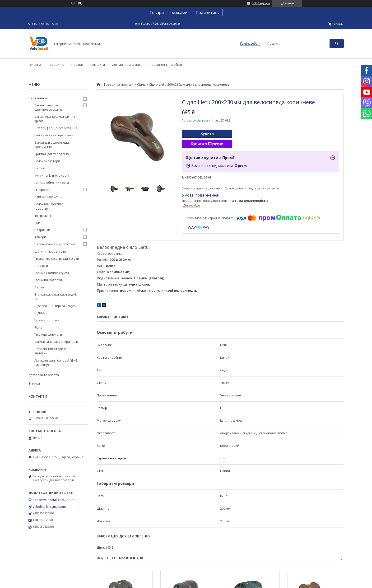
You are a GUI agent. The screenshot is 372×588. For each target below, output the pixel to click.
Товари (54, 65)
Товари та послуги (119, 85)
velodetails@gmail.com (49, 507)
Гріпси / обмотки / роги (52, 183)
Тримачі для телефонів (52, 154)
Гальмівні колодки (48, 280)
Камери (40, 237)
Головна (35, 65)
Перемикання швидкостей (55, 244)
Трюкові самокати (48, 334)
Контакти (98, 65)
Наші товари (38, 98)
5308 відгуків (261, 3)
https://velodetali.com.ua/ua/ (54, 500)
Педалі (40, 287)
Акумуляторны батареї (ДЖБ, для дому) (56, 362)
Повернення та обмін (166, 65)
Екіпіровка (42, 190)
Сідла (141, 85)
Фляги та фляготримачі (52, 175)
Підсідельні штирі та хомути (56, 306)
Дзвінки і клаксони (48, 197)
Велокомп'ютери (47, 161)
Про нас (77, 65)
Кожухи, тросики (47, 320)
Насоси (40, 168)
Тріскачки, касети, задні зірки (57, 259)
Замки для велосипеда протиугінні (52, 145)
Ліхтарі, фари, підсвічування (56, 128)
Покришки (42, 230)
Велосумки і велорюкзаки (54, 135)
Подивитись (207, 13)
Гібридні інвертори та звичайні (51, 351)
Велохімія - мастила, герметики (49, 206)
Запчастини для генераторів (56, 342)
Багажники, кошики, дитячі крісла (55, 119)
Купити (207, 134)
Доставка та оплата (127, 65)
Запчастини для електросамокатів (48, 107)
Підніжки (41, 313)
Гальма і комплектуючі (52, 273)
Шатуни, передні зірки (51, 251)
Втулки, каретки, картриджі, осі (56, 296)
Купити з (207, 144)
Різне (38, 327)
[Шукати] (337, 44)
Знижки (34, 383)
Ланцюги (41, 266)
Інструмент (43, 216)
